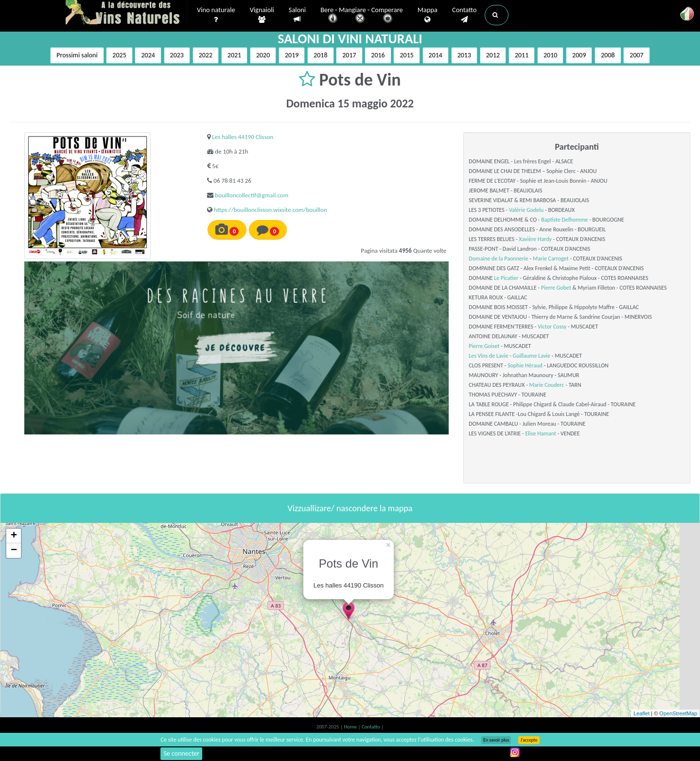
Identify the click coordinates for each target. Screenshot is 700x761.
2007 (636, 55)
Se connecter (181, 753)
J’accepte (529, 740)
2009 (579, 55)
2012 (493, 55)
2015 (406, 55)
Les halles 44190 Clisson (243, 137)
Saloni (297, 15)
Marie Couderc (547, 385)
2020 (263, 55)
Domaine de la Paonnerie (499, 259)
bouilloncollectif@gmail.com (252, 195)
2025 (119, 55)
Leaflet (641, 713)
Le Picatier (506, 278)
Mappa (428, 15)
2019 (292, 55)
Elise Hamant (541, 433)
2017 (349, 55)
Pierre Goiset (484, 346)
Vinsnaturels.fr (126, 13)
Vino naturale (216, 15)
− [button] (14, 551)
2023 (177, 55)
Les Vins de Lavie (488, 356)
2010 (550, 55)
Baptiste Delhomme (564, 220)
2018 (320, 55)
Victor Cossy (552, 327)
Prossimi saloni (77, 55)
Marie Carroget (551, 259)
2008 (608, 55)
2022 (206, 55)
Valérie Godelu (526, 210)
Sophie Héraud (525, 365)
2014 (436, 55)
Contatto (464, 15)
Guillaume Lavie (532, 356)
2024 (148, 55)
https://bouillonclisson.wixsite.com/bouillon (270, 210)
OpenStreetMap (678, 713)
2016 (378, 55)
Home (351, 727)
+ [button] (14, 536)
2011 (522, 55)
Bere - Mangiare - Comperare (362, 16)
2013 (464, 55)
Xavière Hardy (535, 239)
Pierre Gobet (556, 288)
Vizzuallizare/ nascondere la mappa (350, 508)
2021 (234, 55)
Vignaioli (262, 15)
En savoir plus (496, 740)
